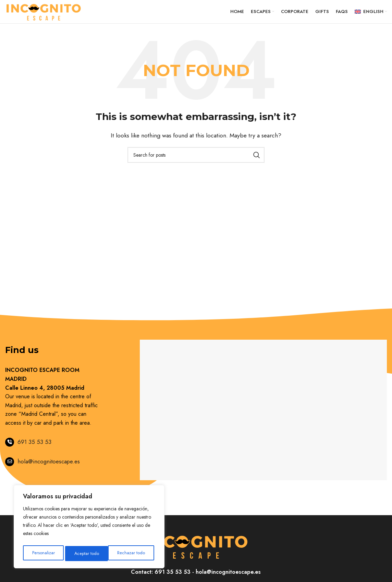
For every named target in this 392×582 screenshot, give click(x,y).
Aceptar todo (134, 554)
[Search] (196, 162)
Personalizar (43, 554)
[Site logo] (44, 15)
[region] (89, 528)
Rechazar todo (88, 554)
